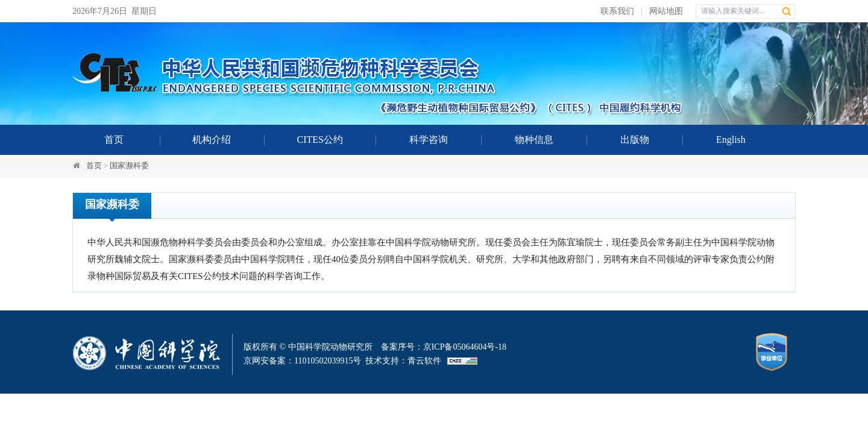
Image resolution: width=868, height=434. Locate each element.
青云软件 (424, 361)
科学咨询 (429, 140)
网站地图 (666, 11)
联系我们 (617, 11)
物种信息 (534, 140)
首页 (114, 140)
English (731, 140)
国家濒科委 (129, 165)
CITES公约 (320, 140)
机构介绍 (212, 140)
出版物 (635, 140)
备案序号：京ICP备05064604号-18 (444, 347)
